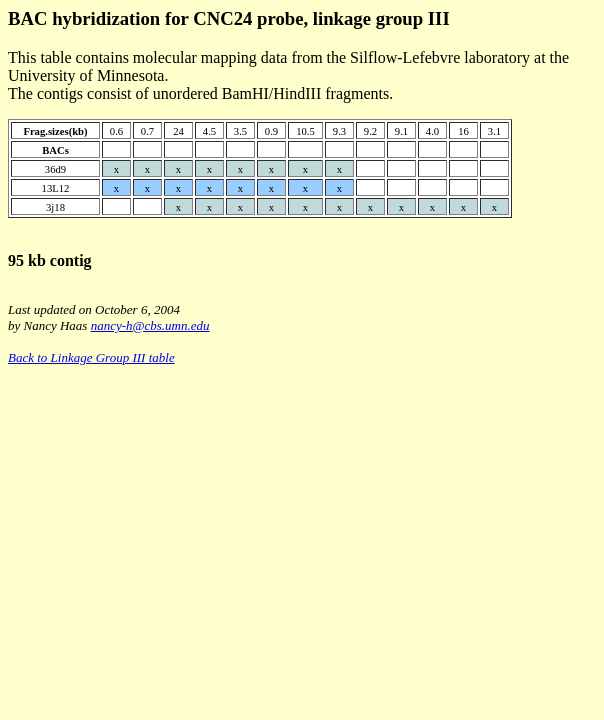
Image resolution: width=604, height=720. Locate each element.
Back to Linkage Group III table (91, 357)
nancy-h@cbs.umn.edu (150, 325)
